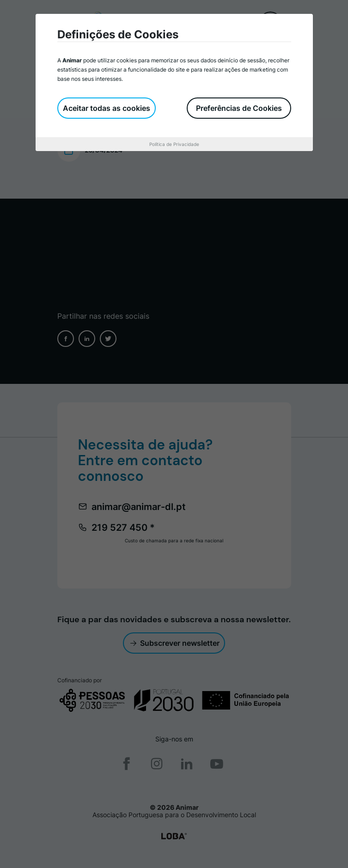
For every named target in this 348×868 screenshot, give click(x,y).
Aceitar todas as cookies (107, 108)
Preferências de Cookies (239, 108)
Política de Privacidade (174, 144)
